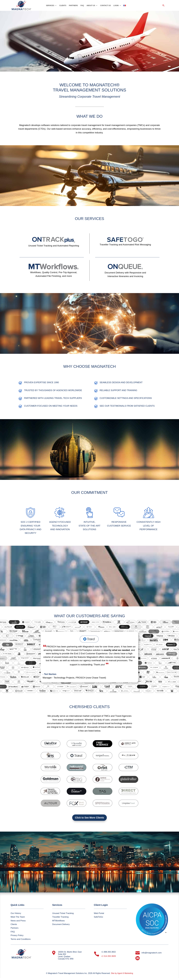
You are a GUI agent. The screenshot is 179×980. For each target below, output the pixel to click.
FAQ (82, 6)
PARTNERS (73, 6)
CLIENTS (63, 6)
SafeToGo (98, 917)
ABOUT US (91, 6)
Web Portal (99, 913)
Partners (15, 928)
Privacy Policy (17, 935)
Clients (14, 924)
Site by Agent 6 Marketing (122, 973)
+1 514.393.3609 (108, 956)
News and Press (18, 921)
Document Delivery (61, 924)
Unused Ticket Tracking (63, 913)
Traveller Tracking (60, 917)
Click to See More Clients (89, 818)
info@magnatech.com (152, 953)
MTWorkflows (58, 921)
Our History (16, 913)
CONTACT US (105, 6)
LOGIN (116, 6)
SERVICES (50, 6)
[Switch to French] (125, 6)
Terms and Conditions (21, 939)
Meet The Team (18, 917)
